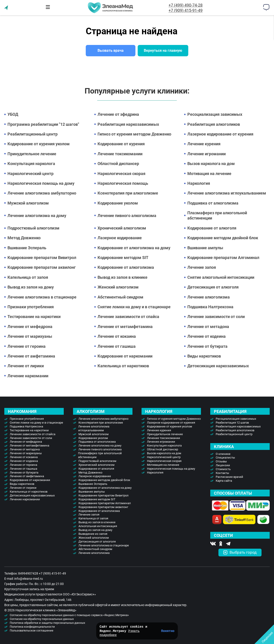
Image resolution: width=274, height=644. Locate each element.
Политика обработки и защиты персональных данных (47, 623)
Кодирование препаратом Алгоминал (223, 258)
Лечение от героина (27, 346)
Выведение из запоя (93, 534)
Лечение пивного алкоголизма (127, 216)
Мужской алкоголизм (28, 203)
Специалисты (225, 458)
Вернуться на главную (163, 51)
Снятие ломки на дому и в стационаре (134, 307)
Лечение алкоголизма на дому (37, 216)
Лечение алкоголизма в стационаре (42, 297)
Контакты (222, 473)
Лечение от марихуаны (30, 336)
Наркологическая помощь (123, 183)
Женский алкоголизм (118, 287)
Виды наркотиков (204, 356)
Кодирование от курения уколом (39, 144)
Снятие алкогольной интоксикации (221, 277)
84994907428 (28, 573)
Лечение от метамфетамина (125, 327)
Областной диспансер (118, 164)
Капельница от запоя (28, 277)
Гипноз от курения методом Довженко (134, 134)
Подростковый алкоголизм (33, 228)
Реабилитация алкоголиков (214, 124)
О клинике (223, 454)
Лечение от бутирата (207, 346)
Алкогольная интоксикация (98, 526)
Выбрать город (240, 552)
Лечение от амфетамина (31, 356)
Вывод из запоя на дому (31, 287)
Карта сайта (224, 481)
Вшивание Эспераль (27, 248)
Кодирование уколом (118, 203)
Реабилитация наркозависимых (128, 124)
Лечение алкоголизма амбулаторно (42, 193)
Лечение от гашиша (117, 346)
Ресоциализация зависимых (215, 114)
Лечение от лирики (26, 366)
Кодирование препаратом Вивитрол (42, 258)
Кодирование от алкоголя (212, 228)
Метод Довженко (24, 238)
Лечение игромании (207, 154)
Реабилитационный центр (33, 134)
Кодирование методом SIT (123, 258)
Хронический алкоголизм (122, 228)
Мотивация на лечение (209, 174)
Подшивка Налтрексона (210, 307)
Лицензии (223, 465)
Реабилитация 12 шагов (232, 423)
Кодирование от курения (121, 144)
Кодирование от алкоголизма (126, 267)
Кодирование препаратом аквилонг (42, 267)
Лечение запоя (202, 267)
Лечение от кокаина (117, 336)
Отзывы (221, 461)
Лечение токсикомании (120, 154)
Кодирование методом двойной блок (223, 238)
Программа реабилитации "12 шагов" (43, 124)
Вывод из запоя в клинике (122, 277)
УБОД (13, 114)
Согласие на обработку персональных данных (42, 619)
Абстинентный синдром (120, 297)
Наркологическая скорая (121, 174)
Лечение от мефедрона (30, 327)
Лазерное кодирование (120, 238)
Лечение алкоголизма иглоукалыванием (227, 193)
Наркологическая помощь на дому (41, 183)
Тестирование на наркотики (34, 317)
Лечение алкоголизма (209, 297)
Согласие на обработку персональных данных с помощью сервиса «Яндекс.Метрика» (69, 615)
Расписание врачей (229, 477)
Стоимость (223, 469)
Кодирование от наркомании (125, 356)
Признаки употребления (31, 307)
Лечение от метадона (208, 327)
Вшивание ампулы (205, 248)
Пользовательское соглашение (32, 630)
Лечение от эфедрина (118, 114)
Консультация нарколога (31, 164)
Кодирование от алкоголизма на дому (134, 248)
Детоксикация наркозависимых (218, 366)
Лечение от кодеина (207, 336)
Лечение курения (204, 144)
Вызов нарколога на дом (211, 164)
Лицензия (267, 637)
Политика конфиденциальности (32, 627)
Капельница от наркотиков (123, 366)
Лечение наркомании (28, 376)
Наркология (199, 183)
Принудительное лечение (32, 154)
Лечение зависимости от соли (216, 317)
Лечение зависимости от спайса (128, 317)
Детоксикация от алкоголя (213, 287)
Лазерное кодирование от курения (220, 134)
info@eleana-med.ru (29, 579)
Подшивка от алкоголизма (213, 203)
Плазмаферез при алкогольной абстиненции (217, 215)
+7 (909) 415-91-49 (186, 10)
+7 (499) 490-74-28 (186, 5)
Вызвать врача (111, 51)
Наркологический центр (31, 174)
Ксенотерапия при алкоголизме (128, 193)
